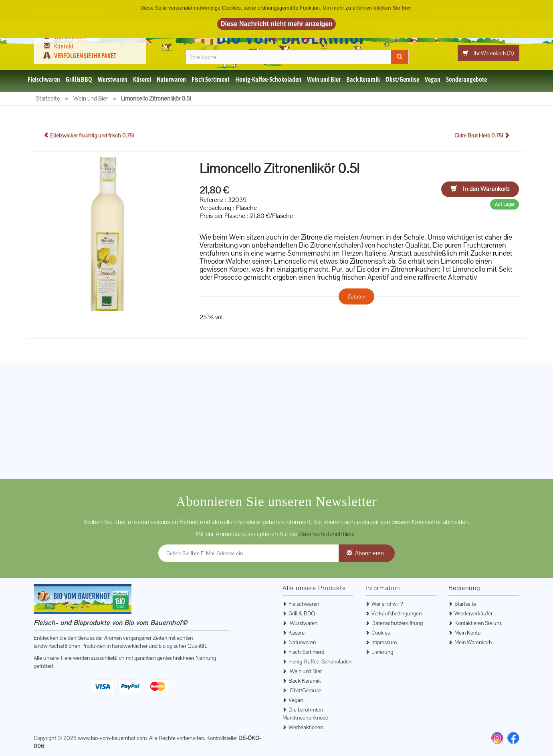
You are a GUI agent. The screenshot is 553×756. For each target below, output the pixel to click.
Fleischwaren (44, 79)
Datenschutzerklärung (397, 623)
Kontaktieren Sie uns (478, 623)
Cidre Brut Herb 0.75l (482, 135)
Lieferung (382, 652)
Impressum (384, 642)
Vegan (433, 79)
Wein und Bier (324, 79)
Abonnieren (369, 553)
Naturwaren (171, 79)
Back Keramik (363, 79)
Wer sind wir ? (387, 604)
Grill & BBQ (79, 79)
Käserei (142, 79)
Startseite (465, 604)
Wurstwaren (113, 79)
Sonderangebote (466, 79)
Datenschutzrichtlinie (327, 534)
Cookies (381, 633)
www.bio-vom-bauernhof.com (112, 738)
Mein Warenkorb (473, 642)
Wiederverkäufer (473, 613)
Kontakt (64, 46)
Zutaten (356, 296)
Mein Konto (467, 633)
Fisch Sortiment (211, 79)
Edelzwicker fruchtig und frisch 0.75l (89, 135)
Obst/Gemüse (402, 79)
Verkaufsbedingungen (397, 613)
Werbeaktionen (306, 727)
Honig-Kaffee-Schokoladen (268, 79)
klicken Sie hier (393, 8)
